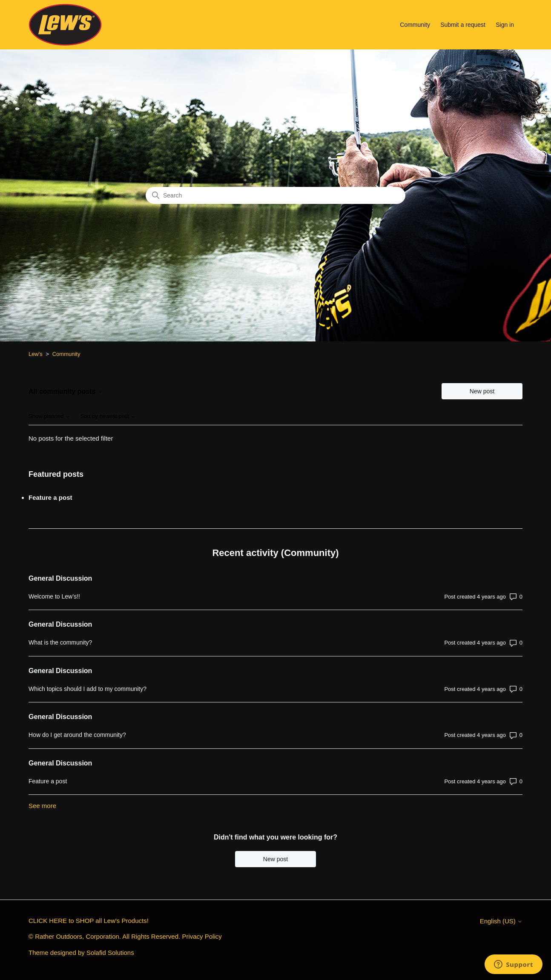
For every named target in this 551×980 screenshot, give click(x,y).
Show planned (49, 416)
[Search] (275, 195)
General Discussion (60, 578)
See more (42, 806)
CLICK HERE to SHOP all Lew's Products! (89, 921)
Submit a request (463, 25)
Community (415, 25)
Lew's (36, 354)
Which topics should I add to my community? (88, 689)
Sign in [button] (505, 25)
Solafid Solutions (110, 953)
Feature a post (50, 497)
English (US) (501, 921)
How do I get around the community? (77, 735)
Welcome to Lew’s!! (54, 596)
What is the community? (60, 642)
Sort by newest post (108, 416)
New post (482, 391)
